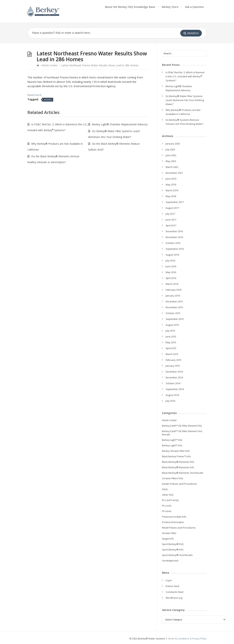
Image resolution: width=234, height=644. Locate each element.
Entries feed (172, 586)
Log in (169, 580)
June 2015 (171, 337)
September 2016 (175, 249)
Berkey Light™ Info (172, 445)
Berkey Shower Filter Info (176, 451)
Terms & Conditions (178, 639)
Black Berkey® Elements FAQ (178, 462)
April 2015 (171, 348)
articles (48, 99)
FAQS (165, 489)
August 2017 (172, 208)
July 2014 (170, 401)
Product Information (173, 522)
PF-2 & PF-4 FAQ (170, 500)
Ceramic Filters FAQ (172, 478)
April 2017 (171, 225)
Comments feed (174, 592)
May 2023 (171, 161)
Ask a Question (194, 7)
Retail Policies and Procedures (179, 528)
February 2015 (173, 360)
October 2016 (173, 243)
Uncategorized (170, 561)
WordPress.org (174, 598)
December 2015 (174, 301)
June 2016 (171, 266)
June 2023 (171, 155)
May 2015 (171, 342)
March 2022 (172, 167)
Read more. (35, 95)
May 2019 (171, 185)
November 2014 (174, 377)
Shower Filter (169, 533)
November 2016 (174, 237)
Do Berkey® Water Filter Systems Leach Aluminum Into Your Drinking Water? (185, 100)
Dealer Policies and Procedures (179, 484)
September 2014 (175, 389)
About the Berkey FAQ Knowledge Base (130, 7)
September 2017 (175, 202)
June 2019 (171, 179)
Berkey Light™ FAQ (172, 440)
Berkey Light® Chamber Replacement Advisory (120, 124)
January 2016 (173, 296)
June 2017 (171, 220)
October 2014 (173, 383)
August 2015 (172, 325)
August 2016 (172, 255)
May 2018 (171, 196)
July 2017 (170, 214)
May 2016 (171, 272)
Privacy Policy (199, 639)
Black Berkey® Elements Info (178, 467)
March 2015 (172, 354)
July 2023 (170, 149)
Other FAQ (168, 495)
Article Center (50, 65)
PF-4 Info (167, 511)
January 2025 (173, 144)
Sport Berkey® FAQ (173, 544)
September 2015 (175, 319)
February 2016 (173, 290)
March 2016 (172, 284)
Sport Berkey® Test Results (177, 555)
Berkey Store (170, 7)
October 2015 (173, 313)
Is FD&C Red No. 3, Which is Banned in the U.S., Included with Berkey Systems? (185, 76)
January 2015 (173, 366)
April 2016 (171, 278)
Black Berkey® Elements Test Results (183, 473)
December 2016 (174, 231)
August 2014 (172, 395)
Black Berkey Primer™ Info (176, 456)
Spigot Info (168, 539)
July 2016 (170, 261)
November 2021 (174, 173)
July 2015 (170, 331)
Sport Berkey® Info (173, 550)
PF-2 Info (167, 506)
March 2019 (172, 190)
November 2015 (174, 307)
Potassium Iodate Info (174, 517)
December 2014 (174, 372)
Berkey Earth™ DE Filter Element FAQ (182, 426)
